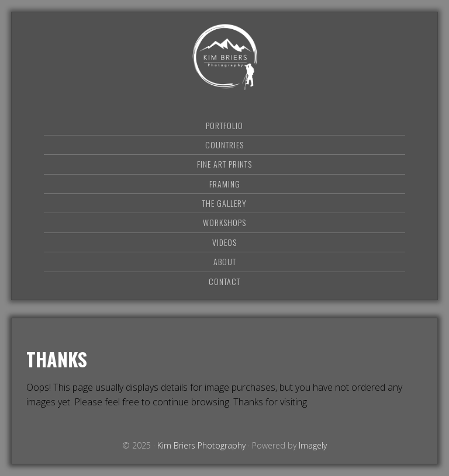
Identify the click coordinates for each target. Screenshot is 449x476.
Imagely (313, 445)
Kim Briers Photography (224, 57)
